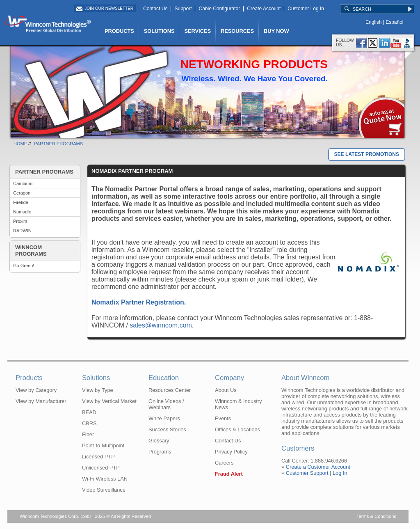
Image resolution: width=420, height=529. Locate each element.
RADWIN (22, 231)
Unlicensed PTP (101, 468)
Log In (340, 473)
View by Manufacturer (41, 401)
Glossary (159, 441)
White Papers (164, 418)
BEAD (89, 412)
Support (183, 9)
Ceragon (22, 193)
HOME (20, 144)
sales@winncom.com (161, 325)
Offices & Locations (237, 429)
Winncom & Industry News (239, 404)
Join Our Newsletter (109, 8)
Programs (160, 452)
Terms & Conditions (376, 516)
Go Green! (24, 266)
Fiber (88, 434)
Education (164, 378)
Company (229, 378)
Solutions (96, 378)
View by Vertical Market (109, 401)
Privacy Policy (231, 452)
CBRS (89, 423)
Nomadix (22, 212)
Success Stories (167, 429)
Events (223, 418)
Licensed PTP (98, 457)
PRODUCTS (119, 31)
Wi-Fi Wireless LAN (105, 479)
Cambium (23, 183)
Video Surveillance (104, 490)
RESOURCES (237, 31)
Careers (224, 463)
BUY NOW (276, 31)
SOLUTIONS (159, 31)
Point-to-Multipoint (103, 445)
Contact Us (155, 9)
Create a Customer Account (318, 467)
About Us (226, 390)
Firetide (21, 202)
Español (394, 22)
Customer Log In (306, 9)
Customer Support (307, 473)
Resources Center (170, 390)
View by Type (98, 390)
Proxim (20, 221)
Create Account (264, 9)
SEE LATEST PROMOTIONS (367, 154)
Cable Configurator (219, 9)
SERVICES (197, 31)
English (373, 22)
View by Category (36, 390)
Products (29, 378)
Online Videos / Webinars (166, 404)
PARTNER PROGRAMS (58, 144)
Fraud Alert (229, 474)
